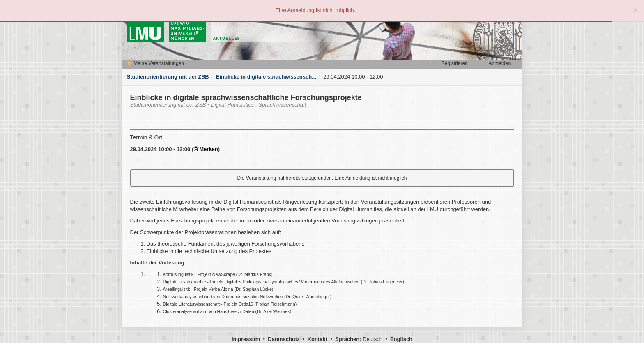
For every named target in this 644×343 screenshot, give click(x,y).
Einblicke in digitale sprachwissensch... (266, 77)
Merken (206, 149)
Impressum (246, 339)
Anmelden (499, 63)
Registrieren (454, 63)
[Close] (635, 10)
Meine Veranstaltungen (156, 63)
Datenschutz (284, 339)
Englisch (401, 339)
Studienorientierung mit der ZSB (168, 77)
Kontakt (317, 339)
